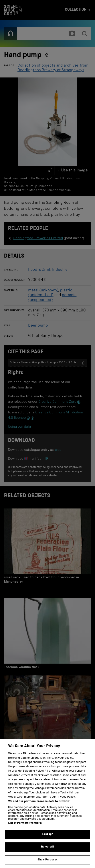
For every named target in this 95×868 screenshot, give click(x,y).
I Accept (47, 839)
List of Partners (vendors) (25, 827)
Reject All (47, 851)
